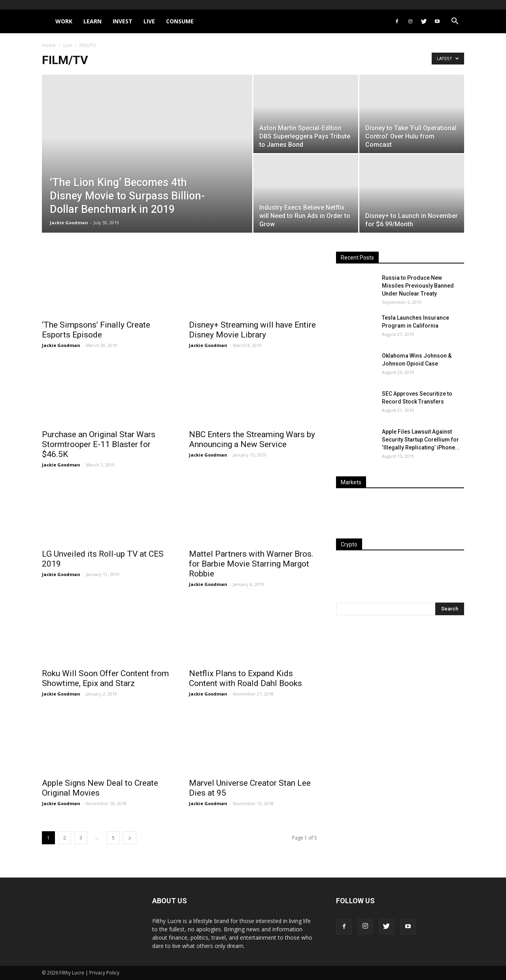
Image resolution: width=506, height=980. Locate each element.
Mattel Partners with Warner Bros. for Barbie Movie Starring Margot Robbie (251, 564)
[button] (455, 22)
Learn (93, 21)
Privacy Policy (104, 973)
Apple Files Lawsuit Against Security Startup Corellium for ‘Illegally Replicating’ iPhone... (421, 440)
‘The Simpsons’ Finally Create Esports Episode (96, 330)
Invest (123, 21)
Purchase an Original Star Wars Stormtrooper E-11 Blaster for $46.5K (99, 444)
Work (64, 21)
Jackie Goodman (69, 223)
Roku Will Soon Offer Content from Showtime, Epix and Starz (105, 678)
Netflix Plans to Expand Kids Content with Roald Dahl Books (245, 678)
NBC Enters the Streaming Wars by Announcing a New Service (252, 439)
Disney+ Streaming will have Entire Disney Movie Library (252, 330)
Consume (180, 21)
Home (49, 45)
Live (149, 21)
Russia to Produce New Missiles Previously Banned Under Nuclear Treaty (418, 286)
